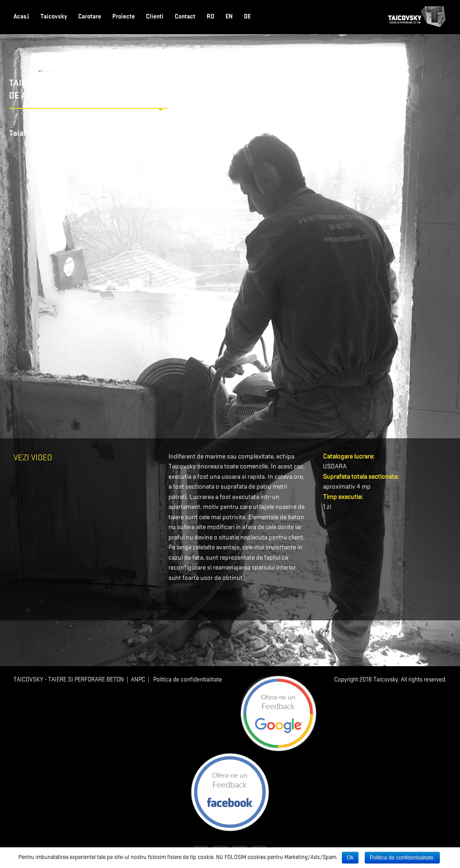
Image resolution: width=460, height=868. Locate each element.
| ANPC (135, 679)
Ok (350, 858)
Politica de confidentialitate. (402, 858)
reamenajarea (232, 568)
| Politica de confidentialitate (184, 679)
